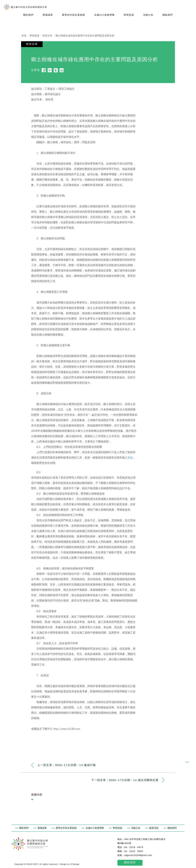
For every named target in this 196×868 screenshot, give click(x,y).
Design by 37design (70, 864)
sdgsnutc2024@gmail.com (138, 855)
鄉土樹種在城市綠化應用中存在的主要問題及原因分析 (85, 36)
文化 (130, 458)
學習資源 (35, 36)
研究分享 (47, 36)
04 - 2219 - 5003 (134, 851)
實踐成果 (42, 828)
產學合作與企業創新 (66, 828)
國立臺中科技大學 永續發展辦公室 (25, 7)
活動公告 (136, 828)
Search (189, 6)
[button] (28, 15)
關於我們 (24, 828)
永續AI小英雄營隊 (95, 828)
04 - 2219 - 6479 (134, 847)
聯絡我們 (172, 828)
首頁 (24, 36)
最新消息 (154, 828)
